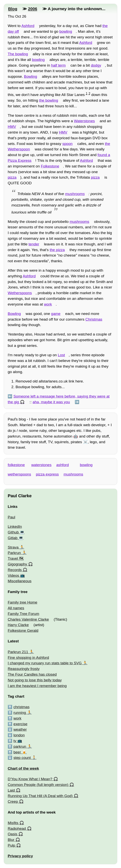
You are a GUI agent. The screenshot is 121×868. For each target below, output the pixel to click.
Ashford (28, 26)
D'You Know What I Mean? (30, 779)
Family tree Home (22, 602)
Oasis (12, 834)
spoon (67, 144)
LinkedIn (15, 527)
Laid (11, 790)
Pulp (11, 845)
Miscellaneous (20, 581)
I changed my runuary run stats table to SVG (45, 663)
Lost (61, 355)
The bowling (18, 54)
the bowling (49, 100)
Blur (11, 840)
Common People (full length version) (38, 785)
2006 (33, 9)
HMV (12, 127)
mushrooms (75, 194)
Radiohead (17, 829)
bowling (66, 31)
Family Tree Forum (23, 614)
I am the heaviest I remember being (37, 686)
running (20, 713)
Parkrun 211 (18, 652)
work (48, 304)
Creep (13, 802)
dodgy (96, 65)
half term (58, 65)
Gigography (17, 564)
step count (22, 758)
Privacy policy (20, 856)
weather (20, 729)
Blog (13, 9)
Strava (13, 547)
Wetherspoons (20, 293)
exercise (20, 724)
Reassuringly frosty (24, 669)
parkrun (20, 746)
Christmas (94, 319)
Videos (13, 576)
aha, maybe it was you (51, 402)
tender (34, 244)
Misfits (13, 823)
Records (15, 570)
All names (16, 608)
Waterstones (84, 121)
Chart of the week (23, 768)
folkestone (16, 465)
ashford (63, 465)
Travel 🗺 (16, 558)
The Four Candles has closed (32, 674)
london (19, 735)
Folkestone (50, 166)
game (56, 314)
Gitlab (13, 538)
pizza (12, 177)
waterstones (41, 465)
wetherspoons (19, 474)
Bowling (31, 76)
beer (17, 752)
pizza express (47, 474)
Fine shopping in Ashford (28, 658)
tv (15, 741)
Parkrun (14, 553)
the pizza (57, 250)
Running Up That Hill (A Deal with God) (40, 796)
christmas (22, 707)
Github (13, 532)
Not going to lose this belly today (35, 680)
